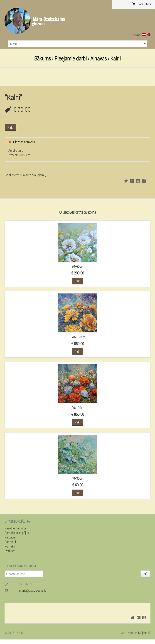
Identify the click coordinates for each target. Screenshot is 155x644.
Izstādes (10, 551)
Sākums (43, 58)
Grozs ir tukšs (142, 4)
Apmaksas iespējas (17, 533)
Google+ (144, 181)
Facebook (132, 181)
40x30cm (78, 478)
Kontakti (10, 546)
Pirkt (11, 127)
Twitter (126, 181)
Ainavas (98, 58)
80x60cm (78, 266)
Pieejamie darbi (71, 58)
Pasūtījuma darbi (15, 528)
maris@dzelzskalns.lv (33, 590)
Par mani (10, 542)
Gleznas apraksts (22, 142)
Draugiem (138, 181)
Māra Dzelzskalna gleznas (48, 21)
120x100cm (78, 337)
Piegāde (10, 537)
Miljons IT (144, 633)
